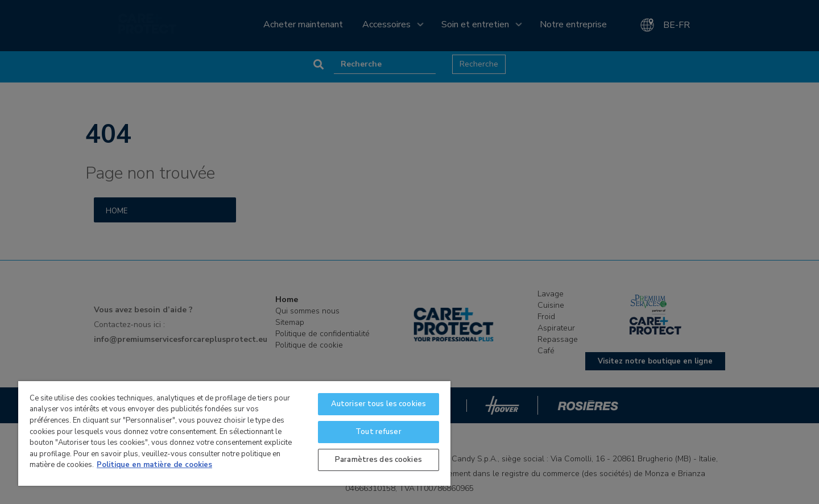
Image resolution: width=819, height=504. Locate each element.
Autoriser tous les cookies (379, 404)
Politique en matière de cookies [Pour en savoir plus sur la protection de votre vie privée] (154, 465)
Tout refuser (379, 432)
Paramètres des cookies (379, 460)
